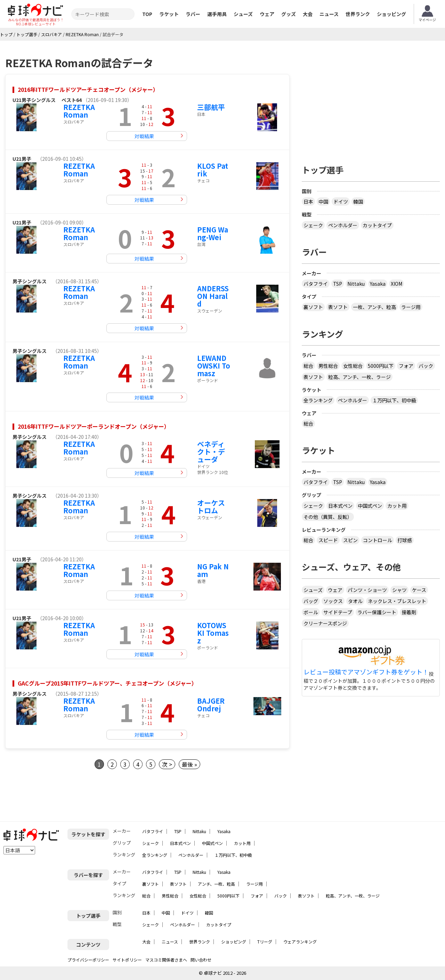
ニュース (329, 14)
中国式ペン (370, 506)
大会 (308, 14)
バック (426, 366)
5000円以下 (381, 366)
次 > (167, 764)
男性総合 (328, 366)
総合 (308, 366)
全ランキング (318, 400)
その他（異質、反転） (328, 517)
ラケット (169, 14)
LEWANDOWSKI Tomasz (214, 366)
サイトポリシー (127, 960)
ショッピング (391, 14)
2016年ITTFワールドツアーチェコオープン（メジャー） (88, 89)
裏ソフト (313, 307)
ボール (311, 612)
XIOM (397, 284)
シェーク (313, 225)
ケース (419, 590)
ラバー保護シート (377, 612)
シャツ (399, 590)
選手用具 (217, 14)
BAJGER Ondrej (211, 705)
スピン (350, 540)
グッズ (289, 14)
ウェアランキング (300, 942)
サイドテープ (338, 612)
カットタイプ (377, 225)
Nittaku (356, 284)
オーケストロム (211, 507)
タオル (355, 601)
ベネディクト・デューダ (211, 452)
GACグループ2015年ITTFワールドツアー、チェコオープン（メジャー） (107, 683)
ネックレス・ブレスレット (397, 601)
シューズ (243, 14)
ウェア (267, 14)
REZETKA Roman (79, 111)
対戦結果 (144, 136)
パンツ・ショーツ (367, 590)
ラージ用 (411, 307)
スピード (328, 540)
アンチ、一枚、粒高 (216, 884)
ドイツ (341, 201)
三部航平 (211, 107)
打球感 (405, 540)
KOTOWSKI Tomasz (213, 633)
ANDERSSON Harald (213, 296)
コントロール (378, 540)
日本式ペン (340, 506)
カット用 (397, 506)
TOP (147, 14)
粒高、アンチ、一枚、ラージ (359, 377)
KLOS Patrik (213, 170)
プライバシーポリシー (88, 960)
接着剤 (409, 612)
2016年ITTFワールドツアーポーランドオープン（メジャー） (94, 426)
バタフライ (316, 284)
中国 (323, 201)
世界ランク (358, 14)
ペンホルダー (343, 225)
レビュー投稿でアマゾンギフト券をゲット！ (366, 672)
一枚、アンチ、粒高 (374, 307)
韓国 (358, 201)
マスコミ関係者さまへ (166, 960)
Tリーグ (265, 942)
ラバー (193, 14)
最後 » (189, 764)
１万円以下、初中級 (394, 400)
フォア (406, 366)
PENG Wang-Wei (213, 233)
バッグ (311, 601)
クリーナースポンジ (325, 623)
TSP (338, 284)
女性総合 (353, 366)
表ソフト (338, 307)
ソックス (333, 601)
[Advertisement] (371, 100)
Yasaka (378, 284)
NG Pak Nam (213, 570)
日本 (308, 201)
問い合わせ (201, 960)
